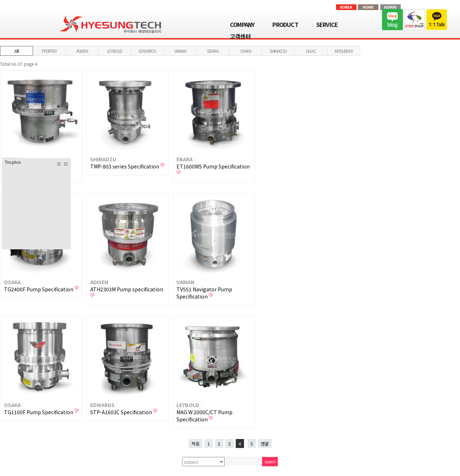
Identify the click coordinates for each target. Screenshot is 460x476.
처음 (195, 443)
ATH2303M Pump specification (127, 289)
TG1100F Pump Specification (39, 412)
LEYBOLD (115, 51)
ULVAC (311, 51)
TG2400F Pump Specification (39, 289)
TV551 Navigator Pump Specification (204, 293)
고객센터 (240, 36)
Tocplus (13, 162)
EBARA (213, 51)
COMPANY (242, 24)
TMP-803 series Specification (125, 166)
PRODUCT (285, 24)
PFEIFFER (49, 51)
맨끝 (265, 443)
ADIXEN (82, 51)
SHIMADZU (278, 51)
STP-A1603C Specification (122, 412)
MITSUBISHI (344, 51)
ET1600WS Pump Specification (213, 166)
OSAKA (246, 51)
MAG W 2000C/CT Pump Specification (204, 416)
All (17, 51)
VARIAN (180, 51)
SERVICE (327, 24)
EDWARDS (147, 51)
